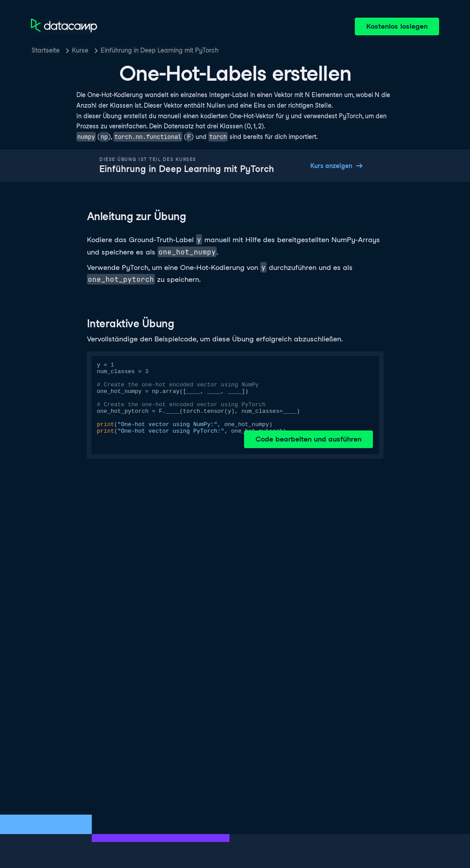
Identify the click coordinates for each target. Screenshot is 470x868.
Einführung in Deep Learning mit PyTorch (160, 50)
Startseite (46, 50)
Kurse (80, 50)
